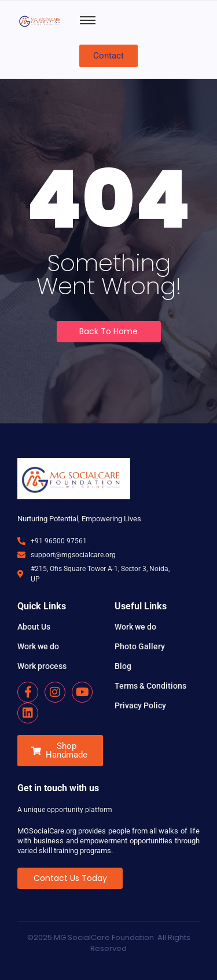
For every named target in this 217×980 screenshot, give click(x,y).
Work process (42, 666)
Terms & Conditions (150, 686)
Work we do (38, 646)
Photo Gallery (140, 646)
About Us (34, 627)
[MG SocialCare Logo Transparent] (41, 21)
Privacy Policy (140, 705)
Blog (123, 666)
